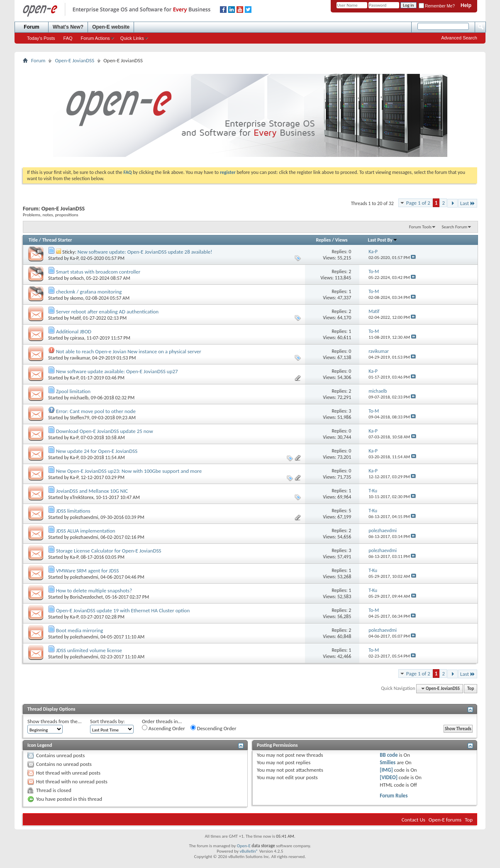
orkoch (77, 278)
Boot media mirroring (79, 630)
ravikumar (80, 358)
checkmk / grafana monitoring (89, 292)
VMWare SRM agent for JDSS (88, 571)
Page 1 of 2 (418, 203)
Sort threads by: (107, 721)
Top (471, 688)
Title (33, 240)
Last (468, 203)
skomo (77, 298)
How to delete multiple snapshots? (94, 590)
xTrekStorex (82, 497)
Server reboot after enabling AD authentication (107, 312)
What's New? (68, 27)
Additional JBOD (74, 331)
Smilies (388, 762)
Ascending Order (163, 728)
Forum (31, 27)
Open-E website (111, 27)
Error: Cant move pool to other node (96, 411)
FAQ (68, 38)
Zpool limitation (73, 391)
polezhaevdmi (84, 517)
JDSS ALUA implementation (86, 531)
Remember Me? (437, 6)
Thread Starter (57, 240)
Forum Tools (420, 227)
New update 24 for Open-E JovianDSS (97, 451)
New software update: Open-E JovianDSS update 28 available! (145, 252)
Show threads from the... (55, 721)
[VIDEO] (389, 777)
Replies (323, 240)
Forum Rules (394, 796)
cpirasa (77, 338)
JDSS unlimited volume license (89, 650)
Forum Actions (95, 38)
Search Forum (455, 227)
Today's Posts (41, 38)
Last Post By (383, 240)
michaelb (79, 398)
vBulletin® (249, 851)
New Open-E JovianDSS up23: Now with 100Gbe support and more (129, 471)
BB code (389, 755)
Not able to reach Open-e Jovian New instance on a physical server (129, 351)
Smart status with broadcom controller (98, 272)
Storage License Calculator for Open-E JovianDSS (109, 551)
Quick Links (132, 38)
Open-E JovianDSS (74, 60)
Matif (76, 318)
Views (341, 240)
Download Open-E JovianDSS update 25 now (105, 431)
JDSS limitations (73, 511)
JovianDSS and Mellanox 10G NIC (92, 491)
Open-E (244, 846)
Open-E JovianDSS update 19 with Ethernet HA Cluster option (123, 610)
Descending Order (213, 728)
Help (466, 5)
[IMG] (386, 770)
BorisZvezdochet (87, 597)
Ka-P (74, 258)
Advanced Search (459, 38)
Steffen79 (80, 418)
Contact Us (413, 820)
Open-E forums (445, 820)
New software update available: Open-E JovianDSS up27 (117, 371)
